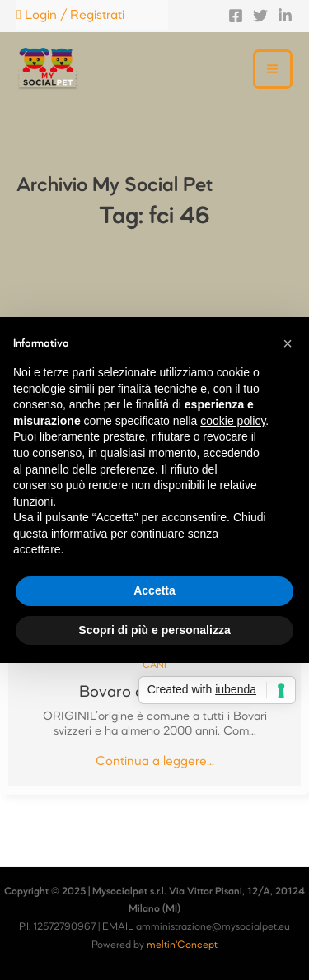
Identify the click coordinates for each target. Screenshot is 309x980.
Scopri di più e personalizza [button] (154, 630)
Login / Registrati (70, 15)
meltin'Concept (182, 945)
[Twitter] (260, 16)
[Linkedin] (285, 16)
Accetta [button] (154, 590)
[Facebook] (236, 16)
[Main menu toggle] (273, 69)
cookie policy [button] (233, 421)
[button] (288, 343)
